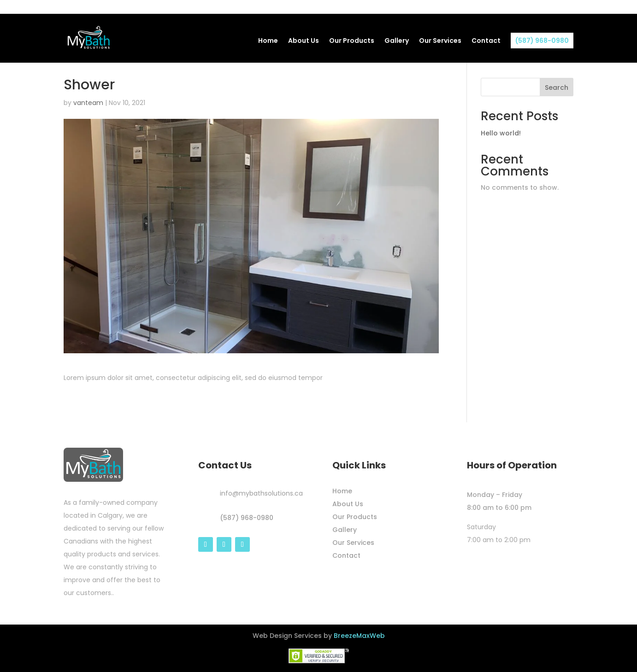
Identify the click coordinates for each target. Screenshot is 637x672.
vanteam (88, 103)
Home (268, 41)
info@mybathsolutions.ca (261, 493)
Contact (486, 41)
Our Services (440, 41)
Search (557, 88)
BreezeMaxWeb (359, 636)
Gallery (397, 41)
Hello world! (501, 133)
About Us (304, 41)
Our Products (352, 41)
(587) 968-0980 (542, 41)
